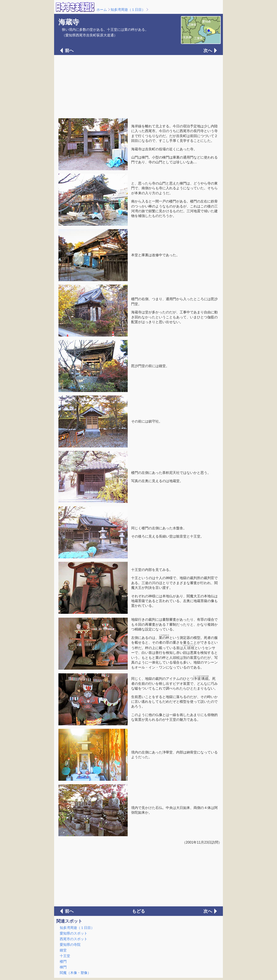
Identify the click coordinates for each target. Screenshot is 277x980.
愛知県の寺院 (70, 945)
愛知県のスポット (74, 933)
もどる (138, 911)
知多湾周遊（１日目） (128, 10)
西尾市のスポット (74, 939)
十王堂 (65, 956)
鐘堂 (63, 950)
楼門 (63, 961)
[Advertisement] (138, 86)
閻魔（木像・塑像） (75, 973)
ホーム (102, 10)
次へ (208, 50)
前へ (69, 50)
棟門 (63, 967)
